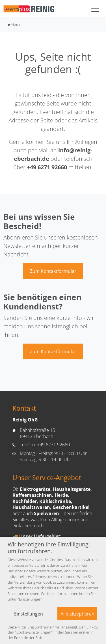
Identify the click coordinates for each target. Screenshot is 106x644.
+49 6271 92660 (47, 167)
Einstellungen (29, 614)
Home (15, 25)
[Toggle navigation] (95, 8)
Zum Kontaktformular (53, 271)
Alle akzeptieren (77, 614)
